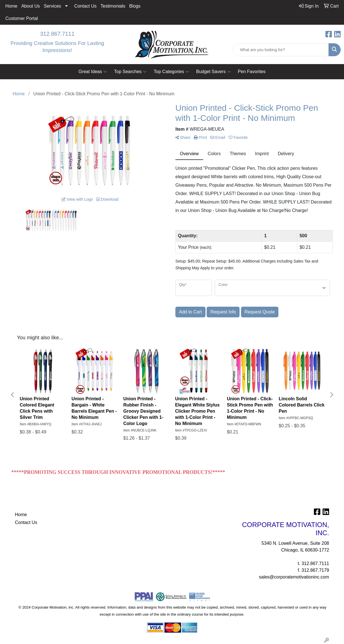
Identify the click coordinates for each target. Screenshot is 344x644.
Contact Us (85, 6)
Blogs (135, 6)
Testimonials (113, 6)
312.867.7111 (57, 34)
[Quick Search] (281, 50)
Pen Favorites (252, 72)
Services (53, 6)
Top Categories (171, 72)
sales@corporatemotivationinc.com (294, 577)
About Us (31, 6)
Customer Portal (22, 18)
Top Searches (130, 72)
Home (11, 6)
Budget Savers (213, 72)
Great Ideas (93, 72)
